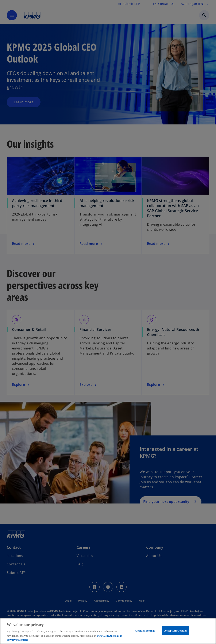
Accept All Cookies (176, 631)
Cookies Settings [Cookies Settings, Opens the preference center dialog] (145, 631)
